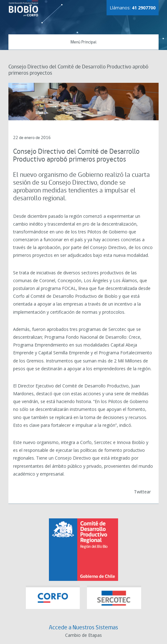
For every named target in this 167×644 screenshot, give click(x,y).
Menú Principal (83, 42)
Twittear (142, 492)
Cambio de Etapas (83, 635)
